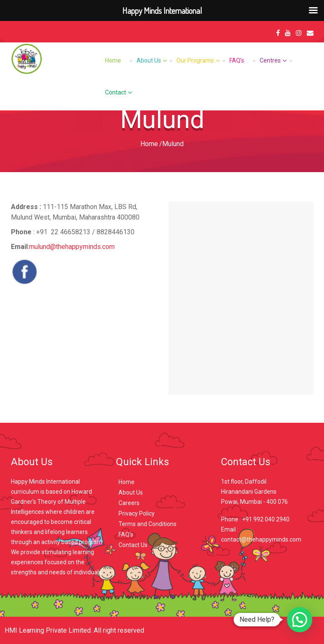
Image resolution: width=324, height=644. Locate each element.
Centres (270, 60)
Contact (116, 92)
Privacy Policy (137, 513)
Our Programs (195, 60)
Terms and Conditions (148, 524)
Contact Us (133, 545)
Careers (129, 503)
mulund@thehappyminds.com (72, 247)
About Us (149, 60)
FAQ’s (237, 60)
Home (113, 60)
